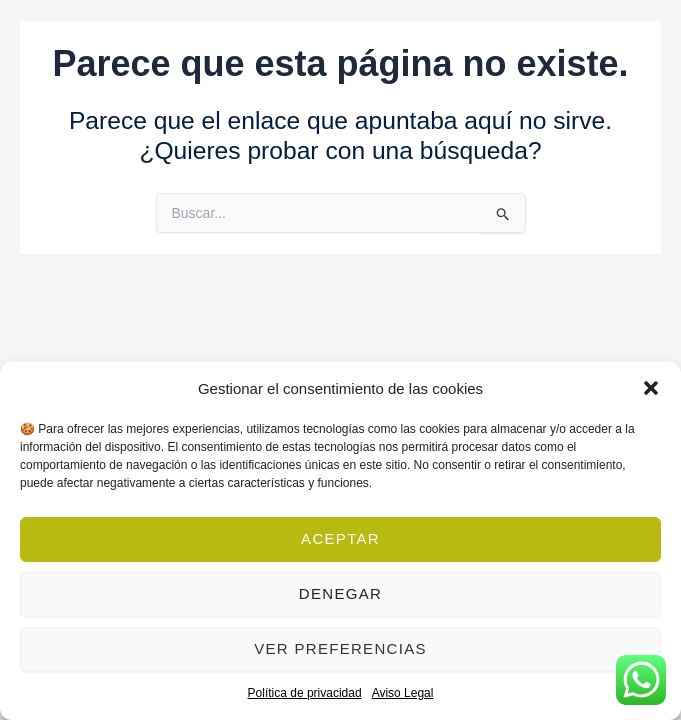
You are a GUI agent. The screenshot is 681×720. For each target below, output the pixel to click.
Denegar (340, 593)
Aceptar (340, 538)
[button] (651, 388)
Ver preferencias (340, 648)
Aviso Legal (403, 693)
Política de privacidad (305, 693)
